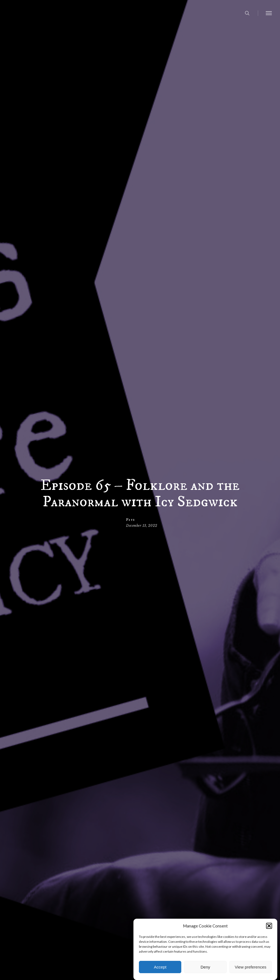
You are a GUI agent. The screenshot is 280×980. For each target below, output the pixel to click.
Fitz (131, 520)
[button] (269, 934)
